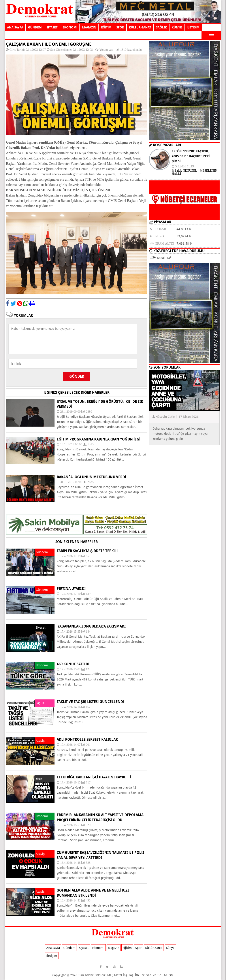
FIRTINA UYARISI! (71, 589)
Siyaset (84, 948)
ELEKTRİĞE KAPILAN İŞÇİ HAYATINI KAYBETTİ (94, 777)
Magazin (114, 948)
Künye (170, 948)
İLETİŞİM (193, 27)
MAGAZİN (89, 27)
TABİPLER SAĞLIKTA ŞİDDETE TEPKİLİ (87, 551)
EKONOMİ (70, 27)
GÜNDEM (35, 27)
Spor (138, 948)
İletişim (52, 956)
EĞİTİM (106, 27)
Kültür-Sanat (154, 948)
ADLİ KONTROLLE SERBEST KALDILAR (87, 739)
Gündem (69, 948)
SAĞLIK (161, 27)
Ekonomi (98, 948)
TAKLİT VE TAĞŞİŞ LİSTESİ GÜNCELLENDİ (90, 702)
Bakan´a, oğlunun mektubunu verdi (91, 477)
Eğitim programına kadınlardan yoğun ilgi (99, 439)
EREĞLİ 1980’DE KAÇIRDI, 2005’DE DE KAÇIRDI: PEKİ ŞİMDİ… (191, 156)
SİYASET (52, 27)
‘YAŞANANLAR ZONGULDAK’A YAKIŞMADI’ (91, 626)
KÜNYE (177, 27)
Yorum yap (106, 50)
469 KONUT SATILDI (73, 664)
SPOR (120, 27)
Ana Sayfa (53, 948)
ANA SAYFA (15, 27)
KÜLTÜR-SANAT (140, 27)
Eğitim (127, 948)
